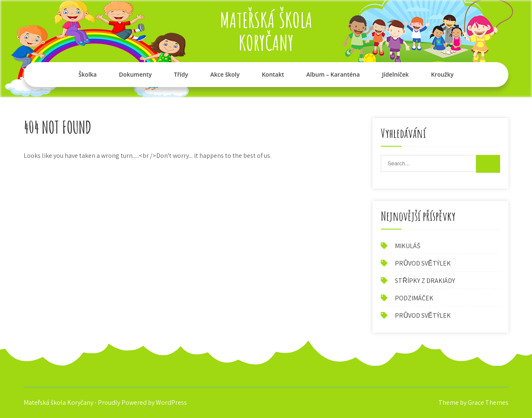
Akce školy (225, 74)
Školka (87, 74)
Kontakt (273, 74)
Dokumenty (135, 74)
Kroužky (442, 74)
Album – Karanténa (333, 74)
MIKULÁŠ (407, 246)
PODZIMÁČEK (414, 298)
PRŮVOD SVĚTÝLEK (423, 263)
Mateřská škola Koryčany (266, 31)
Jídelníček (395, 74)
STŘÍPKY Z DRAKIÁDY (425, 281)
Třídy (181, 74)
